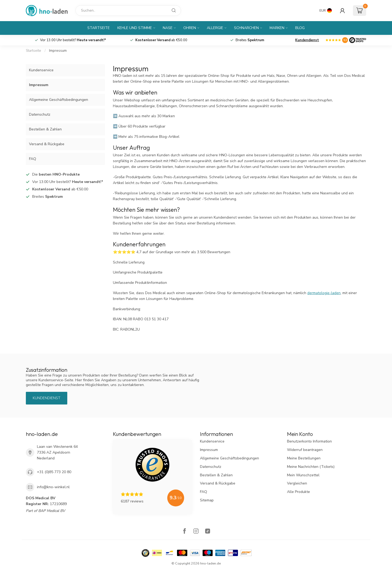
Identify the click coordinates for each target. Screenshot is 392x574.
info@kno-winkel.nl (53, 487)
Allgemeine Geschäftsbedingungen (59, 100)
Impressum (58, 51)
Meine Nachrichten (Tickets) (311, 467)
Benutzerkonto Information (309, 441)
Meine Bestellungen (304, 458)
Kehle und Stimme (135, 28)
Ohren (190, 28)
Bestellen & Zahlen (45, 129)
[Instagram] (196, 532)
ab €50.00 (161, 40)
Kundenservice (41, 70)
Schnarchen (246, 28)
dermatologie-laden (324, 293)
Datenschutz (40, 114)
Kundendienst (307, 40)
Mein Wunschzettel (303, 475)
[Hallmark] (145, 553)
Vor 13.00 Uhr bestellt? (73, 40)
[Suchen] (128, 11)
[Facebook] (184, 532)
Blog (300, 28)
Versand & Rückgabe (47, 144)
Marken (277, 28)
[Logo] (358, 40)
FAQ (33, 159)
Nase (168, 28)
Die (56, 174)
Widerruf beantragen (305, 450)
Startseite (99, 28)
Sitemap (207, 500)
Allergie (215, 28)
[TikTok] (208, 532)
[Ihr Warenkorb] (360, 11)
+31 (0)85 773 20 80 (54, 472)
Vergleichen (297, 483)
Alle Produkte (298, 492)
